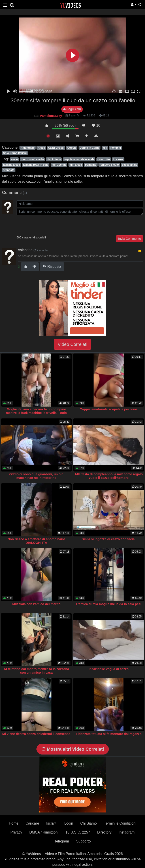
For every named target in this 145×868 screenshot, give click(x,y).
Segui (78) (72, 109)
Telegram (62, 841)
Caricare (32, 823)
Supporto (83, 841)
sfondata (9, 170)
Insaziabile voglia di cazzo (109, 669)
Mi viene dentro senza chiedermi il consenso (36, 734)
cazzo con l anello (32, 159)
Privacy (16, 832)
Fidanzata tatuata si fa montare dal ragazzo (109, 734)
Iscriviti (52, 823)
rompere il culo (109, 165)
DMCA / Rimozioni (44, 832)
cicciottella (54, 159)
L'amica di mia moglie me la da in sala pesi (109, 604)
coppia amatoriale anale (79, 159)
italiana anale (12, 165)
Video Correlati (72, 344)
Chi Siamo (89, 823)
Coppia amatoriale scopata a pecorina (109, 409)
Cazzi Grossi (56, 148)
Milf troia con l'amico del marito (36, 604)
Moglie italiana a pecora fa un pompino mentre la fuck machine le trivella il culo (36, 411)
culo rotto (103, 159)
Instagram (127, 832)
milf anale (76, 165)
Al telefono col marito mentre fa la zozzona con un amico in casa (36, 671)
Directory (104, 832)
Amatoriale (28, 148)
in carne (118, 159)
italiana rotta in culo (36, 165)
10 (96, 125)
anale (14, 159)
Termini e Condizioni (120, 823)
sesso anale (130, 165)
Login (69, 823)
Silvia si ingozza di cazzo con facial (109, 539)
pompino (91, 165)
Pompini (116, 148)
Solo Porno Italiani (15, 153)
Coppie (72, 148)
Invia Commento (130, 239)
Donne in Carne (90, 148)
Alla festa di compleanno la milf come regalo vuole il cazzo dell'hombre (109, 476)
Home (14, 823)
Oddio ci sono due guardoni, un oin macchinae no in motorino (36, 476)
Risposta (52, 267)
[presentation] (51, 225)
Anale (41, 148)
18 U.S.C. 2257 (78, 832)
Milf (105, 148)
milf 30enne (59, 165)
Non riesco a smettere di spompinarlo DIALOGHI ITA (36, 541)
